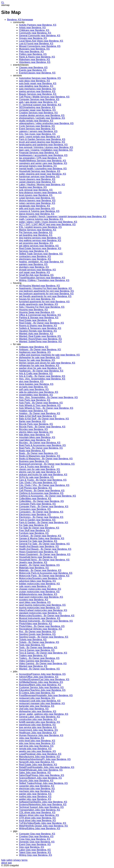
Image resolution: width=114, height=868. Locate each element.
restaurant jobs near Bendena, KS (37, 698)
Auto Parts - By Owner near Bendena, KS (41, 403)
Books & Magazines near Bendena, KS (40, 456)
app (10, 863)
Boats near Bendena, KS (32, 451)
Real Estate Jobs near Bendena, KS (38, 765)
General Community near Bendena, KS (40, 36)
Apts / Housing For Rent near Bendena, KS (42, 307)
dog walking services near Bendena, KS (40, 240)
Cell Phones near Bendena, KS (35, 488)
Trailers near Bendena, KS (33, 656)
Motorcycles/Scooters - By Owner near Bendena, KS (47, 616)
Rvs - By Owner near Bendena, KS (37, 632)
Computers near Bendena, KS (35, 509)
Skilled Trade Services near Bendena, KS (41, 254)
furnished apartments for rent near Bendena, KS (44, 302)
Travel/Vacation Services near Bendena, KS (42, 278)
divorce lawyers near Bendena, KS (37, 201)
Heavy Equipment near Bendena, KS (38, 552)
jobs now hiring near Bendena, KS (37, 743)
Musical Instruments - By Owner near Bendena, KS (46, 621)
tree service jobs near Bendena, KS (38, 727)
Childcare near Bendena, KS (34, 30)
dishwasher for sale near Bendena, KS (39, 358)
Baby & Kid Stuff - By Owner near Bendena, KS (44, 419)
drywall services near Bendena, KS (37, 270)
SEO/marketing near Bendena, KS (37, 107)
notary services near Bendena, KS (37, 203)
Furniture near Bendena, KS (34, 533)
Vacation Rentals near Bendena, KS (38, 331)
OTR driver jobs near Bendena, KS (37, 818)
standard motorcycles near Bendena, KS (40, 613)
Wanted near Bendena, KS (33, 666)
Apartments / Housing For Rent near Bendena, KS (45, 288)
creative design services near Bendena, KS (42, 115)
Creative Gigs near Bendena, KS (36, 836)
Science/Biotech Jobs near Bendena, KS (40, 778)
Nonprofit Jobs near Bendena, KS (37, 762)
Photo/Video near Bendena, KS (35, 624)
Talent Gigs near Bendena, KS (35, 852)
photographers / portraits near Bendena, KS (42, 118)
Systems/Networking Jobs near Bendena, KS (43, 805)
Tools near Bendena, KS (32, 645)
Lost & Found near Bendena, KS (36, 44)
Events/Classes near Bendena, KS (37, 73)
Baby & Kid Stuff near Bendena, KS (38, 416)
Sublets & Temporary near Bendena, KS (40, 328)
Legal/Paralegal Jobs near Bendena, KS (40, 754)
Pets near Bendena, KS (31, 52)
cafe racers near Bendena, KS (35, 586)
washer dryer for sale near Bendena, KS (40, 368)
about (4, 863)
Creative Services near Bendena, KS (38, 113)
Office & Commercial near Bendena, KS (40, 315)
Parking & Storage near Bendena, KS (39, 318)
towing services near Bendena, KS (37, 91)
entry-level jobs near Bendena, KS (37, 741)
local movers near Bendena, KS (36, 195)
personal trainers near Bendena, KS (38, 166)
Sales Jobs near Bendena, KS (35, 773)
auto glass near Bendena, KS (34, 81)
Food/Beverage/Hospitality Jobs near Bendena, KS (46, 695)
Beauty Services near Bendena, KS (38, 94)
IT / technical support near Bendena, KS (40, 105)
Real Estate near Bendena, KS (35, 320)
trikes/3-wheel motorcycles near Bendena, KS (43, 610)
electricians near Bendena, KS (35, 259)
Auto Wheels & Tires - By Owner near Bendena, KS (46, 408)
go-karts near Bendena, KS (33, 387)
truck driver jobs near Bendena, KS (37, 820)
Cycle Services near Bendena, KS (37, 126)
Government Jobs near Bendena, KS (38, 730)
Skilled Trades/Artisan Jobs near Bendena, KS (43, 783)
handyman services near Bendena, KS (39, 177)
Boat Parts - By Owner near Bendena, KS (41, 448)
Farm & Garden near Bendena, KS (37, 520)
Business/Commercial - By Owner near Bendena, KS (47, 464)
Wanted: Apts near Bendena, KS (36, 334)
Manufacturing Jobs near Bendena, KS (39, 757)
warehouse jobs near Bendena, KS (37, 725)
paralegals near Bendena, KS (35, 206)
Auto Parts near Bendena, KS (35, 400)
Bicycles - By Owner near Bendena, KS (40, 443)
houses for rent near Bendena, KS (37, 299)
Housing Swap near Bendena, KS (37, 312)
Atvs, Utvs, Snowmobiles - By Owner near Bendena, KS (48, 397)
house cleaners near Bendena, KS (37, 179)
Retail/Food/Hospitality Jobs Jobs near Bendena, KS (47, 767)
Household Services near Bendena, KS (40, 171)
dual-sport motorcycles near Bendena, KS (41, 597)
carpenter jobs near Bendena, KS (37, 786)
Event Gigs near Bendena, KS (35, 844)
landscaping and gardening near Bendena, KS (43, 145)
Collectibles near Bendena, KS (35, 499)
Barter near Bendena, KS (32, 421)
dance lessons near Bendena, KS (37, 214)
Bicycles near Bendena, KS (33, 429)
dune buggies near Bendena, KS (36, 384)
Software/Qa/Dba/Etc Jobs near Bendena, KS (43, 802)
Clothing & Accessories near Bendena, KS (41, 493)
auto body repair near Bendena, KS (38, 83)
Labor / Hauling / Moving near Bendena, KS (42, 185)
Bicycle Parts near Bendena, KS (36, 424)
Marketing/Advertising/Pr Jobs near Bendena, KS (45, 759)
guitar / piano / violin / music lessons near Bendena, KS (48, 222)
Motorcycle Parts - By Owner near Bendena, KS (44, 576)
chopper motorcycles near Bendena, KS (40, 589)
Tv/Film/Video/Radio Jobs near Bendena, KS (43, 823)
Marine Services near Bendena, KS (38, 230)
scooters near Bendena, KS (34, 600)
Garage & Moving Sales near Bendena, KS (42, 538)
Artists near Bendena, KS (32, 28)
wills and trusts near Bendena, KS (37, 209)
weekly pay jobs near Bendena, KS (37, 751)
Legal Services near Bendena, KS (37, 198)
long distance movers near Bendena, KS (40, 193)
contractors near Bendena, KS (35, 256)
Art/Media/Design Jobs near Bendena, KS (41, 682)
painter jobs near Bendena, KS (35, 794)
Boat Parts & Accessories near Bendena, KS (42, 445)
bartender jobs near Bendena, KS (37, 706)
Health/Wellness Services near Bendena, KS (42, 161)
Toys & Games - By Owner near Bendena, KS (43, 653)
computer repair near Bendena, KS (37, 110)
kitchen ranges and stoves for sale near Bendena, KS (47, 363)
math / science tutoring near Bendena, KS (41, 219)
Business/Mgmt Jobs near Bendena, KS (40, 685)
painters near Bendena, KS (33, 264)
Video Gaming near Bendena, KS (37, 661)
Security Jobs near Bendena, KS (36, 781)
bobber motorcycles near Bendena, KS (39, 584)
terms (24, 860)
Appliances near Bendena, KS (35, 352)
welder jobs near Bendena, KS (35, 799)
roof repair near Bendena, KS (34, 272)
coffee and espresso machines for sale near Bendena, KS (49, 355)
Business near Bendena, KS (34, 461)
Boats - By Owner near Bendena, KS (38, 453)
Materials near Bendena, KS (34, 568)
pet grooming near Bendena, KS (36, 243)
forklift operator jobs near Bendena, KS (39, 722)
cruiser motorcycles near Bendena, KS (39, 592)
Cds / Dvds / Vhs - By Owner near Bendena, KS (44, 485)
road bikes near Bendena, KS (35, 440)
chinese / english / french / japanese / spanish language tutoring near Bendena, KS (63, 216)
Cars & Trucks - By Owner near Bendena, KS (43, 480)
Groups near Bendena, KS (33, 38)
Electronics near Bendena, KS (35, 514)
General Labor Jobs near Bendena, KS (39, 717)
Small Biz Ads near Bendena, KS (36, 275)
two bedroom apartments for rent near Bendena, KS (46, 294)
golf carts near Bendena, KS (34, 389)
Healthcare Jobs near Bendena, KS (38, 733)
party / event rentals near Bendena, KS (39, 137)
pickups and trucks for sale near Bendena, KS (43, 475)
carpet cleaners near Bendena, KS (37, 182)
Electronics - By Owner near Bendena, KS (41, 517)
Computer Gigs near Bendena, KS (37, 834)
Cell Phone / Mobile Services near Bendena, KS (44, 97)
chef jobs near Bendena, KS (34, 709)
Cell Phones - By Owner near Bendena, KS (42, 491)
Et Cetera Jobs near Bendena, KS (37, 693)
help (3, 860)
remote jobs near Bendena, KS (35, 749)
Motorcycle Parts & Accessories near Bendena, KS (46, 573)
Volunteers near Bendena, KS (35, 62)
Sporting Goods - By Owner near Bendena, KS (44, 637)
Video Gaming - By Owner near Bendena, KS (43, 663)
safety (10, 860)
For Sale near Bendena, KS (34, 525)
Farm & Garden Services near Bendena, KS (42, 139)
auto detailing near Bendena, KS (36, 86)
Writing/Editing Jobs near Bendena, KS (39, 828)
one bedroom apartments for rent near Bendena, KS (46, 291)
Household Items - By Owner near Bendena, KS (44, 560)
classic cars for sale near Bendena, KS (39, 469)
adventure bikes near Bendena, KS (37, 581)
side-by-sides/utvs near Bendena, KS (39, 392)
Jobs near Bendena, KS (32, 738)
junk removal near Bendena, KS (36, 190)
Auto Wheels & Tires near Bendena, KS (40, 405)
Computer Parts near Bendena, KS (37, 504)
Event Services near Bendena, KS (37, 129)
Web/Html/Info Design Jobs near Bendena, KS (43, 826)
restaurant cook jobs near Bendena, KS (40, 701)
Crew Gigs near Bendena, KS (35, 839)
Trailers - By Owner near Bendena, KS (39, 658)
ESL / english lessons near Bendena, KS (40, 227)
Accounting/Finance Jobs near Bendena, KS (42, 674)
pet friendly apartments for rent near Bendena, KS (45, 296)
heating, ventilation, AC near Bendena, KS (41, 262)
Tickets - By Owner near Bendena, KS (39, 642)
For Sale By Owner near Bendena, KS (39, 528)
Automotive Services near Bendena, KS (40, 78)
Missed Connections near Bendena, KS (40, 46)
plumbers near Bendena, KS (34, 267)
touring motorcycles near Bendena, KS (39, 608)
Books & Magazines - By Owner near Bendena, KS (46, 459)
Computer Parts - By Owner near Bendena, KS (44, 507)
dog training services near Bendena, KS (40, 238)
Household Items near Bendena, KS (38, 557)
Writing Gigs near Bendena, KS (35, 855)
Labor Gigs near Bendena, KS (35, 850)
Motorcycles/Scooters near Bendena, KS (40, 578)
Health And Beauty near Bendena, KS (39, 546)
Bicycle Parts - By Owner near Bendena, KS (42, 427)
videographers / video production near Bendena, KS (46, 123)
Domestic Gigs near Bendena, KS (37, 842)
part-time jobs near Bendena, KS (36, 746)
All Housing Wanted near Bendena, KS (39, 286)
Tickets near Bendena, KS (33, 640)
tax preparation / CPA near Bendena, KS (40, 158)
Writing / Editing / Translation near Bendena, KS (44, 280)
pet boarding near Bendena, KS (36, 235)
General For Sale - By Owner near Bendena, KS (44, 544)
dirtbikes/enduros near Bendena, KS (38, 594)
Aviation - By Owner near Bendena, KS (39, 413)
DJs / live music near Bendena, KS (37, 134)
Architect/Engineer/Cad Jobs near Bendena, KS (44, 679)
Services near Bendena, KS (34, 251)
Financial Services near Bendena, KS (39, 153)
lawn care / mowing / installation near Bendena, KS (46, 150)
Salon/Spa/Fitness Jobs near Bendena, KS (41, 775)
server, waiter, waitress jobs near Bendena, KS (44, 714)
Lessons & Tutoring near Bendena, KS (39, 211)
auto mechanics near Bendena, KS (37, 89)
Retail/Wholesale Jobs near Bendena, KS (41, 770)
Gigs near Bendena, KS (31, 847)
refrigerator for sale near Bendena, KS (39, 365)
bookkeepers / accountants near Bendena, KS (43, 155)
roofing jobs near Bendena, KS (35, 797)
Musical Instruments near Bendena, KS (40, 618)
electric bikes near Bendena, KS (36, 432)
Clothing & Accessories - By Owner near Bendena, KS (47, 496)
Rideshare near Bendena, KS (34, 59)
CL (3, 2)
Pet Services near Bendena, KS (36, 232)
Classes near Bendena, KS (33, 67)
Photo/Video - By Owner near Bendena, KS (42, 626)
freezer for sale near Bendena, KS (37, 360)
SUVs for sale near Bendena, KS (36, 477)
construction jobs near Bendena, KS (38, 719)
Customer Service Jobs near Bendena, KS (41, 687)
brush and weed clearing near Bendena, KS (42, 142)
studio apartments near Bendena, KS (38, 304)
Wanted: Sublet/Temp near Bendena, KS (40, 342)
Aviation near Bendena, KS (33, 411)
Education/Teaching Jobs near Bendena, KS (42, 690)
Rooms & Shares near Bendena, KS (38, 326)
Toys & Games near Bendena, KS (37, 650)
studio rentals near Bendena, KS (36, 121)
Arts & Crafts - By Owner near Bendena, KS (42, 376)
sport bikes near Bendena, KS (35, 602)
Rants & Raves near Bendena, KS (37, 57)
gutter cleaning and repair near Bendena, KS (43, 174)
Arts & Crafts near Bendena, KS (36, 373)
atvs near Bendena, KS (31, 381)
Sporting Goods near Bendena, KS (37, 634)
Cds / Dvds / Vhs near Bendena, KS (38, 483)
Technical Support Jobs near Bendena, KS (41, 807)
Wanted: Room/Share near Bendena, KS (40, 339)
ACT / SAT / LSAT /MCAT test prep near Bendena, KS (47, 224)
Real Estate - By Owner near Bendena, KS (41, 323)
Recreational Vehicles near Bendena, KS (40, 629)
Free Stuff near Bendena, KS (34, 530)
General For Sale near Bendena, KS (38, 541)
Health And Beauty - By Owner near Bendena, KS (45, 549)
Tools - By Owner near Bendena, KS (38, 648)
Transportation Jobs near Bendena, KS (39, 810)
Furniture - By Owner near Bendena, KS (40, 536)
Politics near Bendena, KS (33, 54)
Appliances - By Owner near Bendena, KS (41, 371)
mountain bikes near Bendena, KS (37, 437)
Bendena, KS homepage (20, 20)
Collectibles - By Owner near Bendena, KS (41, 501)
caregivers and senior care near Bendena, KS (43, 163)
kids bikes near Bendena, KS (34, 435)
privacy (17, 860)
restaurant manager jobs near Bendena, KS (42, 703)
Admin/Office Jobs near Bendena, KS (39, 677)
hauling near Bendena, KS (33, 187)
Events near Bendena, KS (33, 70)
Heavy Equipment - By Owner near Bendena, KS (45, 554)
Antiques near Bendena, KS (34, 347)
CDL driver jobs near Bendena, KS (37, 812)
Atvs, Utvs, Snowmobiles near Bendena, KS (42, 379)
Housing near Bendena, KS (33, 310)
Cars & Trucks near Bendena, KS (37, 467)
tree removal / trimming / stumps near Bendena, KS (46, 147)
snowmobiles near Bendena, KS (36, 395)
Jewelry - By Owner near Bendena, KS (39, 565)
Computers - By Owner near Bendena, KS (41, 512)
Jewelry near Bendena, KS (33, 562)
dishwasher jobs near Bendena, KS (38, 711)
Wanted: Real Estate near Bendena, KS (40, 336)
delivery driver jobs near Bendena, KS (39, 815)
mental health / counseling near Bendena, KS (43, 169)
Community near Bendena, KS (35, 33)
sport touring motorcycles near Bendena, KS (42, 605)
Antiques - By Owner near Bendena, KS (40, 350)
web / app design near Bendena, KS (38, 102)
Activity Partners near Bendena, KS (38, 25)
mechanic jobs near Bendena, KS (37, 791)
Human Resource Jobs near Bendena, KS (41, 735)
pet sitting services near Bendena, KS (39, 246)
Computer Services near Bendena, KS (39, 99)
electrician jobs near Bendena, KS (37, 789)
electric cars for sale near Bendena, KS (40, 472)
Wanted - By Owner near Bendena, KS (39, 669)
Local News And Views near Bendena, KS (41, 41)
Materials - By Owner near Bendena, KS (40, 570)
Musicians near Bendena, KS (34, 49)
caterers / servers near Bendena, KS (38, 131)
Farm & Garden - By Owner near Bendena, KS (43, 522)
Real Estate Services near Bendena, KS (40, 248)
